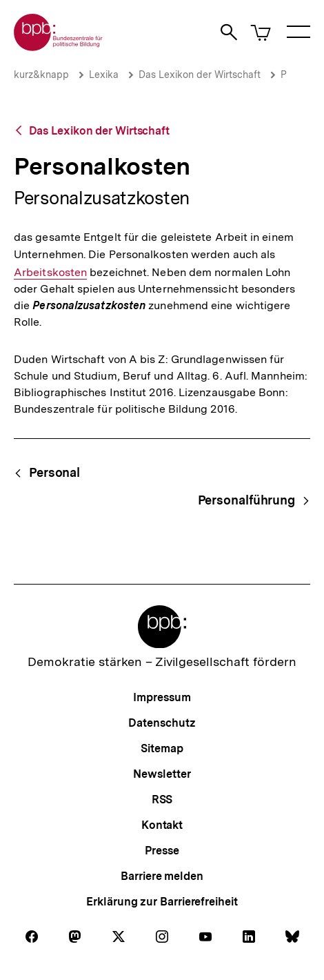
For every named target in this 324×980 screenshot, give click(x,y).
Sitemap (162, 748)
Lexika (104, 75)
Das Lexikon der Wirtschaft (200, 75)
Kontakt (162, 825)
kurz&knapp (41, 75)
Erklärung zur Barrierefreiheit (162, 902)
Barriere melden (162, 876)
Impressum (162, 697)
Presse (162, 851)
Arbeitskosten (50, 272)
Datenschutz (162, 723)
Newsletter (162, 774)
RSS (162, 800)
